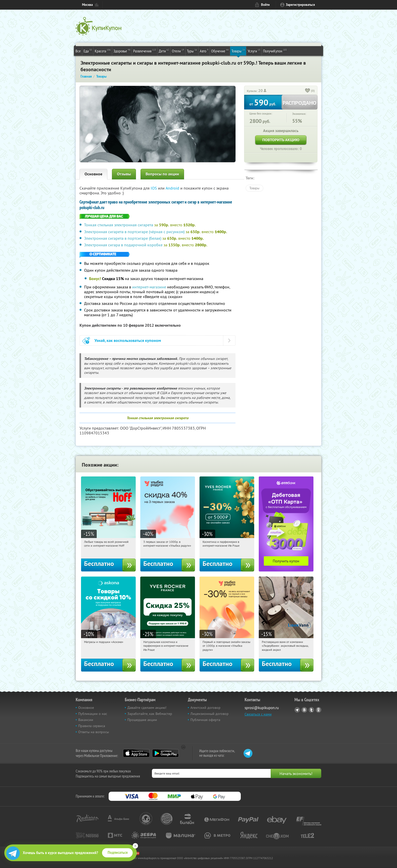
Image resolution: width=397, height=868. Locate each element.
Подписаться (118, 853)
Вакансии (86, 720)
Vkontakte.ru (304, 710)
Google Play (165, 753)
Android (173, 188)
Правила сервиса (92, 726)
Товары (238, 51)
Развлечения (145, 51)
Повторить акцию (281, 140)
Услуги (254, 51)
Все (78, 51)
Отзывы (124, 174)
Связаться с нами (258, 714)
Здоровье (122, 51)
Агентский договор (205, 708)
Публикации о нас (93, 714)
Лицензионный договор (210, 714)
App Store (136, 753)
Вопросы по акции (162, 174)
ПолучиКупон (275, 51)
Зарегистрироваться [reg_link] (300, 5)
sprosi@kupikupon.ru (262, 708)
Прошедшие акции (142, 720)
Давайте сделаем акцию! (147, 708)
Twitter (311, 710)
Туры (192, 51)
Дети (164, 51)
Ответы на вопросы (94, 732)
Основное (93, 174)
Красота (103, 51)
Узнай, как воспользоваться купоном (128, 340)
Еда (88, 51)
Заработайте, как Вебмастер (150, 714)
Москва (87, 5)
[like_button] (308, 91)
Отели (178, 51)
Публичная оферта (205, 720)
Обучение (220, 51)
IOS (154, 188)
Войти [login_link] (265, 5)
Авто (204, 51)
